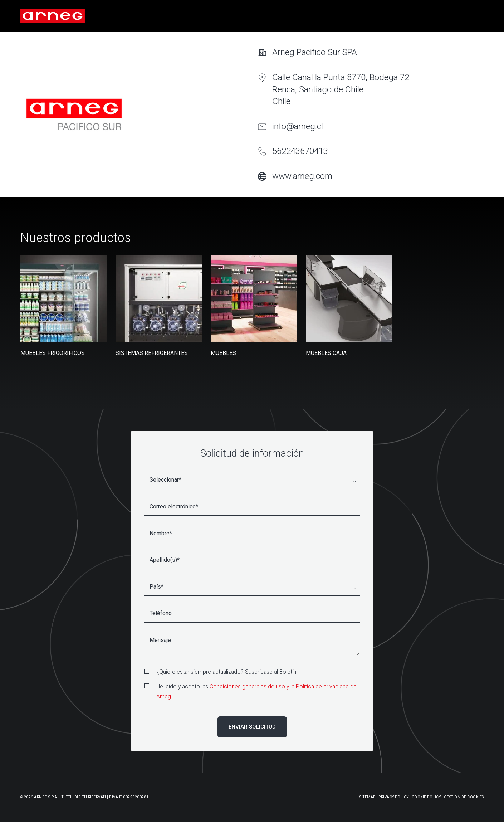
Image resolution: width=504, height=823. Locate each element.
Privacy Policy (393, 797)
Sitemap (368, 797)
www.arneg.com (302, 176)
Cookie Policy (426, 797)
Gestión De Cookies (464, 797)
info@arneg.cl (298, 126)
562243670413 (300, 151)
